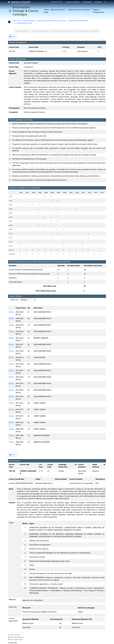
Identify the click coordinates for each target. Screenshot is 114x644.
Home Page (46, 11)
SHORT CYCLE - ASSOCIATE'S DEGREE (24, 21)
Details (11, 312)
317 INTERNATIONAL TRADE (23, 23)
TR (105, 2)
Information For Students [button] (79, 10)
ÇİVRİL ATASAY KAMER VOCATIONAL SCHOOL (52, 21)
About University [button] (58, 10)
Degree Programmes (99, 11)
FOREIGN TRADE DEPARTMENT (78, 21)
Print (12, 37)
